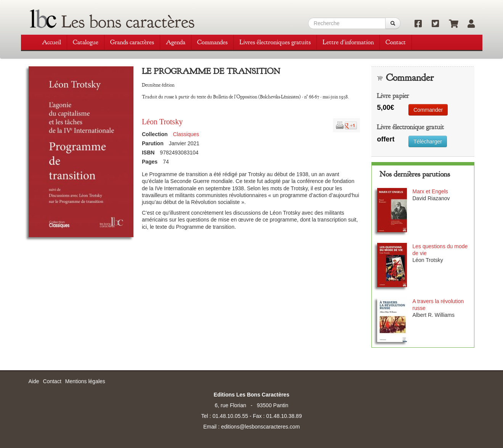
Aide (34, 381)
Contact (396, 42)
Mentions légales (85, 381)
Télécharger (428, 141)
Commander (428, 110)
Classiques (186, 134)
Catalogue (86, 42)
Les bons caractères (128, 22)
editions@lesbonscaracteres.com (260, 427)
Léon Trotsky (162, 122)
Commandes (212, 42)
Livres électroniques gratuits (275, 42)
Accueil (51, 42)
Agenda (176, 42)
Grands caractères (132, 42)
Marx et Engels (430, 191)
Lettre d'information (348, 42)
